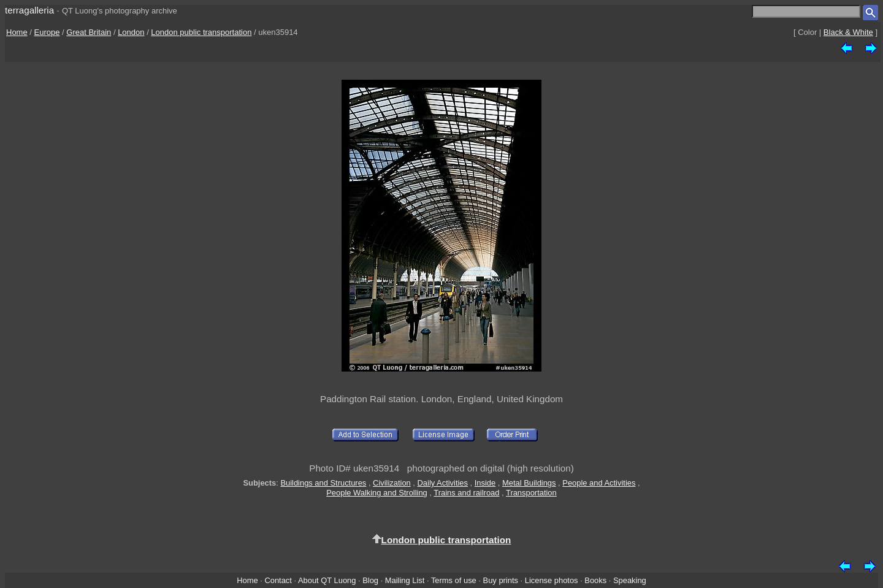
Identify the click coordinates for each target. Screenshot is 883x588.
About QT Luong (327, 580)
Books (595, 580)
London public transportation (201, 32)
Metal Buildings (529, 483)
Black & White (848, 32)
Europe (47, 32)
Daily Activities (443, 483)
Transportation (531, 493)
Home (17, 32)
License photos (552, 580)
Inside (485, 483)
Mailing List (405, 580)
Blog (370, 580)
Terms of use (454, 580)
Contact (278, 580)
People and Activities (599, 483)
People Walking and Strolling (377, 493)
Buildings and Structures (323, 483)
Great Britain (89, 32)
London (131, 32)
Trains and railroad (466, 493)
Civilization (392, 483)
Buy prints (501, 580)
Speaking (630, 580)
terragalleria (29, 10)
